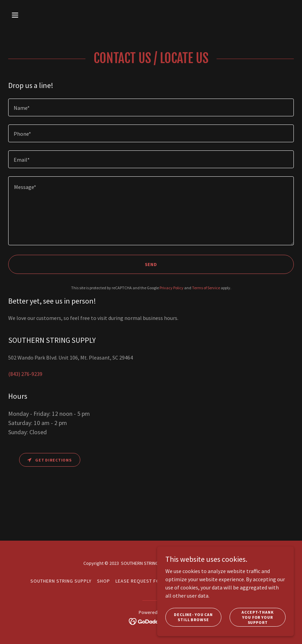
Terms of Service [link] (206, 288)
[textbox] (151, 107)
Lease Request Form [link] (141, 581)
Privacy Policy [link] (171, 288)
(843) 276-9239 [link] (25, 374)
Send (151, 264)
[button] (41, 15)
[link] (151, 621)
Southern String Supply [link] (61, 581)
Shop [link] (104, 581)
